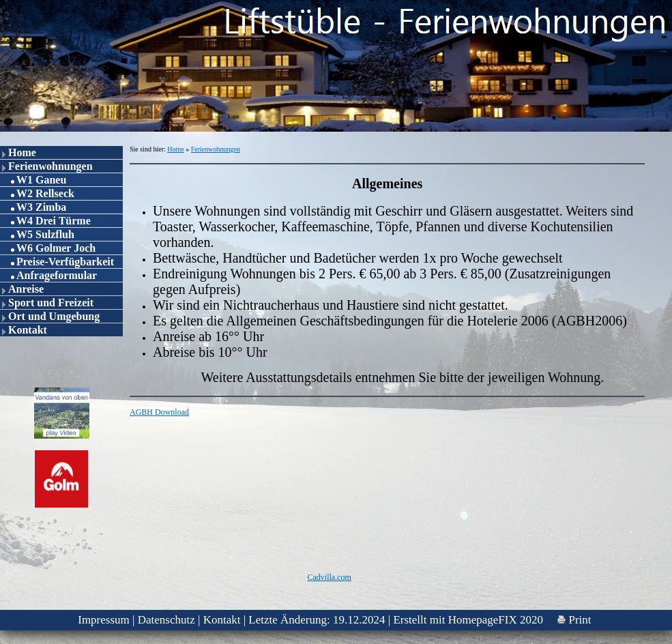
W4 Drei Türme (54, 221)
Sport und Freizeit (51, 303)
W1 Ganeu (41, 180)
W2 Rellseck (45, 193)
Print (574, 620)
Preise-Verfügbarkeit (65, 262)
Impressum (104, 620)
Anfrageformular (57, 275)
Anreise (26, 289)
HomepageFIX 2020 (496, 620)
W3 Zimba (41, 207)
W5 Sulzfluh (45, 234)
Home (22, 152)
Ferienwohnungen (50, 166)
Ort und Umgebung (54, 316)
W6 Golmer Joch (56, 248)
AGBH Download (159, 412)
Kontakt (28, 330)
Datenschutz (166, 620)
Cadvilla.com (329, 577)
